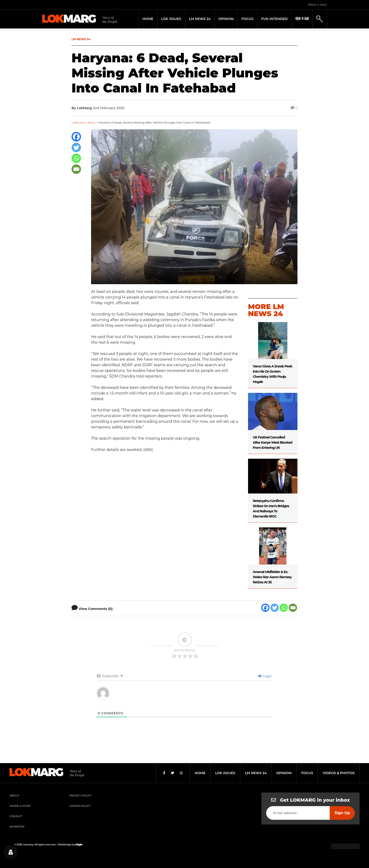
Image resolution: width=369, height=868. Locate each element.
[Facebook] (76, 137)
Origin (79, 844)
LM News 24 (200, 19)
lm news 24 (256, 773)
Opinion (226, 19)
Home (148, 19)
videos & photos (339, 773)
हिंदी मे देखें (302, 19)
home (200, 773)
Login (265, 676)
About (14, 796)
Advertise (17, 827)
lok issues (225, 773)
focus (307, 773)
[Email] (76, 169)
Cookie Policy (80, 806)
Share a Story (20, 806)
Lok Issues (171, 19)
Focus (247, 19)
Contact (16, 816)
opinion (284, 773)
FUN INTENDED (275, 19)
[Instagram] (181, 773)
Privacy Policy (81, 796)
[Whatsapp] (76, 158)
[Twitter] (76, 147)
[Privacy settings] (11, 852)
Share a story (318, 4)
